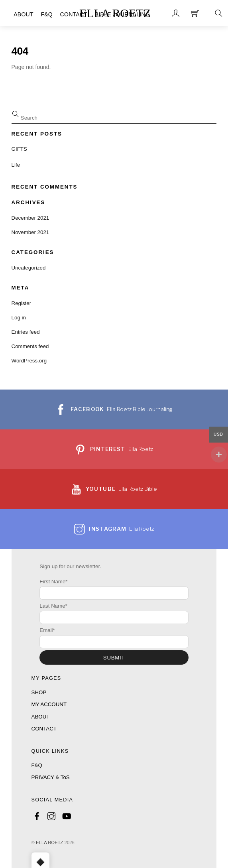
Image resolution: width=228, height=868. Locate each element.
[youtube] (66, 815)
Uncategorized (29, 268)
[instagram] (51, 815)
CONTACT (74, 14)
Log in (19, 318)
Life (16, 165)
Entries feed (26, 332)
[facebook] (37, 815)
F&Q (47, 14)
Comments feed (30, 346)
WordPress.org (29, 361)
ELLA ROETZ (49, 842)
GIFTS (19, 149)
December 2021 (30, 218)
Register (22, 303)
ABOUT (24, 14)
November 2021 (30, 232)
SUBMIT (114, 658)
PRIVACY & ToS (51, 777)
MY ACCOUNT (49, 704)
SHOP (39, 692)
